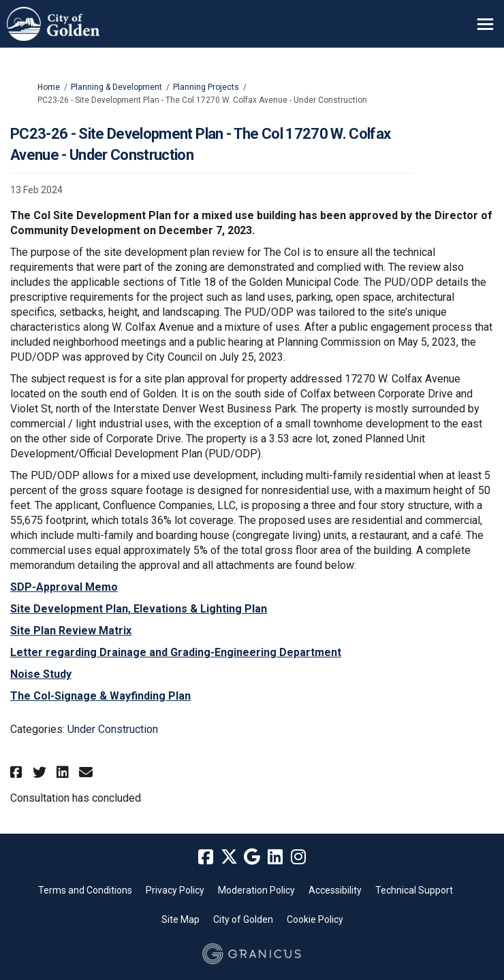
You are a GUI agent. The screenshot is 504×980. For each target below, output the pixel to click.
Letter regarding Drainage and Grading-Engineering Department (176, 652)
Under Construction (113, 729)
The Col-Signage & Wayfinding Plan (100, 696)
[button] (18, 772)
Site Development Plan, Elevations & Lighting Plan (139, 609)
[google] (252, 857)
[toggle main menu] (485, 24)
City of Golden (243, 919)
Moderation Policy (256, 890)
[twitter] (229, 857)
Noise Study (41, 674)
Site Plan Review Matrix (71, 631)
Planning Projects (206, 87)
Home (49, 87)
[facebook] (206, 857)
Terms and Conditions (85, 890)
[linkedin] (275, 857)
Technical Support (414, 890)
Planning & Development (116, 87)
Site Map (180, 919)
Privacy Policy (175, 890)
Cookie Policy (315, 919)
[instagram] (298, 857)
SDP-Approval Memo (64, 587)
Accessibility (335, 890)
